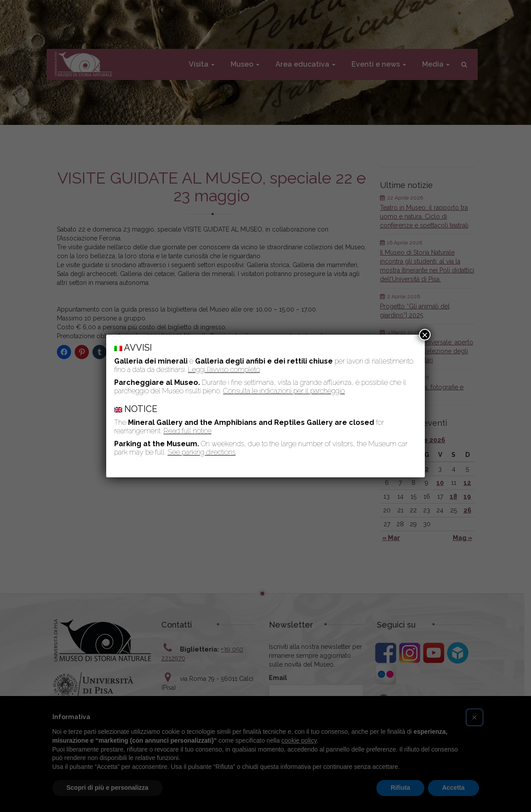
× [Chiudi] (425, 335)
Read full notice (188, 431)
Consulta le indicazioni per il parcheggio (284, 391)
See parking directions (202, 452)
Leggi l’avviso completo (224, 370)
